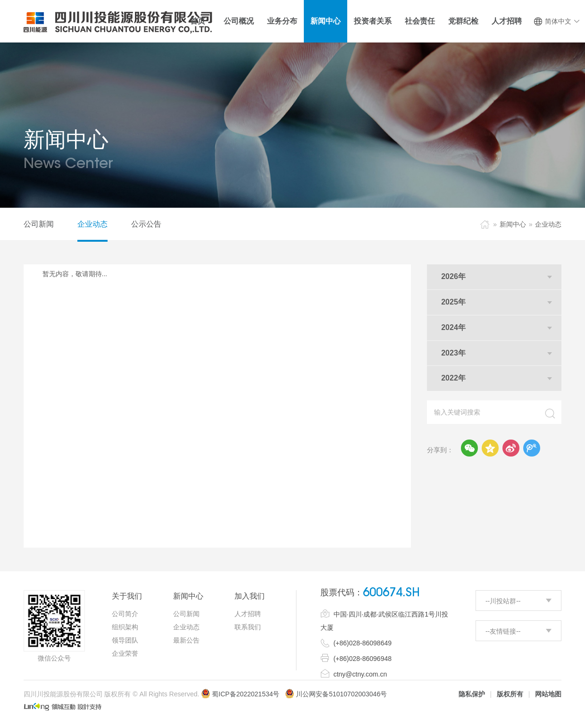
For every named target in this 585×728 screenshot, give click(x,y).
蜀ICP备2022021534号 (240, 694)
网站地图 (548, 694)
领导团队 (125, 640)
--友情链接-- (503, 631)
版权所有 (510, 694)
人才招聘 (248, 614)
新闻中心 (513, 224)
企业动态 (92, 224)
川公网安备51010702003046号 (341, 694)
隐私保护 (472, 694)
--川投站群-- (503, 601)
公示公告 (146, 224)
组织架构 (125, 627)
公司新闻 (39, 224)
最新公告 (186, 640)
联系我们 (248, 627)
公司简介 (125, 614)
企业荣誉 (125, 653)
